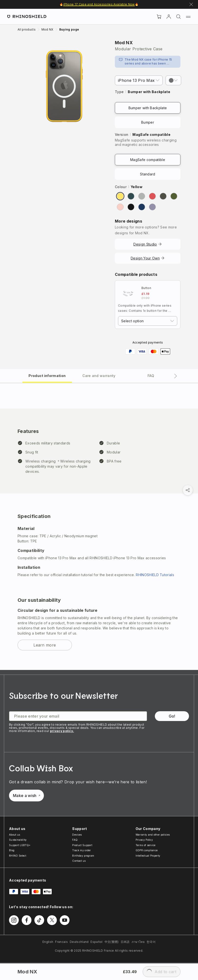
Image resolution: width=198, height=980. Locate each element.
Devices (77, 835)
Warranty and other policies (153, 835)
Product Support (82, 845)
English (48, 942)
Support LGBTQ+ (20, 845)
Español (96, 942)
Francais (61, 942)
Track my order (81, 850)
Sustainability (18, 840)
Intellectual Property (148, 856)
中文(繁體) (112, 942)
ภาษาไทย (138, 942)
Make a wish (26, 796)
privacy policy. (62, 731)
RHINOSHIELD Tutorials (155, 575)
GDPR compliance (147, 850)
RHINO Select (18, 856)
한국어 (151, 942)
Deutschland (79, 942)
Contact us (79, 861)
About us (15, 835)
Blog (12, 850)
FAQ (75, 840)
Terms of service (146, 845)
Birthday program (83, 856)
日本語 (125, 942)
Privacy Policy (144, 840)
